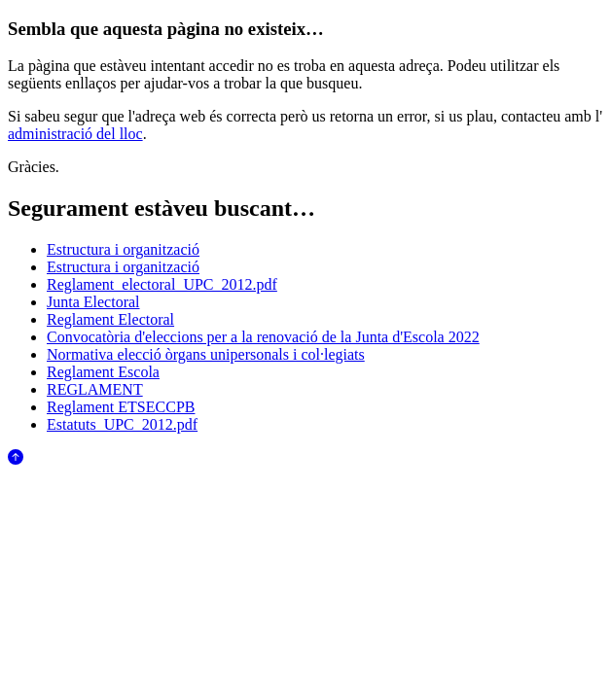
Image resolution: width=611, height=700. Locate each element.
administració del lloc (75, 134)
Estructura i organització (123, 249)
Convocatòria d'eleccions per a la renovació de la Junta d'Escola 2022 (263, 337)
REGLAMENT (95, 389)
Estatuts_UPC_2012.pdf (122, 424)
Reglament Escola (103, 372)
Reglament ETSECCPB (121, 407)
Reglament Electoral (110, 319)
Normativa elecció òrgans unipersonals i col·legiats (206, 354)
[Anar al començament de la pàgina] (16, 459)
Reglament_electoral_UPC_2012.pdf (162, 284)
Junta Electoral (93, 302)
